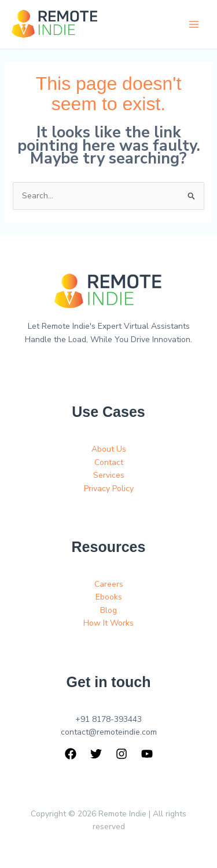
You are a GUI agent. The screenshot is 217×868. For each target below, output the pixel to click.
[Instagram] (122, 754)
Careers (109, 584)
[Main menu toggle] (194, 25)
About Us (109, 449)
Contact (109, 462)
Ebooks (109, 597)
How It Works (108, 623)
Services (109, 475)
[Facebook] (71, 754)
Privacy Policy (109, 489)
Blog (108, 610)
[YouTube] (147, 754)
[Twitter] (96, 754)
